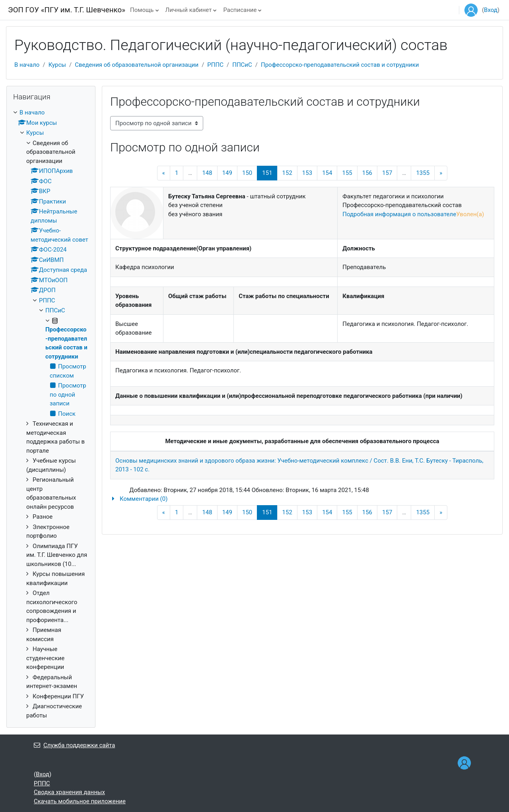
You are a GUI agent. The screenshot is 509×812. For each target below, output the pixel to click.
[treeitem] (51, 414)
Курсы (57, 65)
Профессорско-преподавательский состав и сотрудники (340, 65)
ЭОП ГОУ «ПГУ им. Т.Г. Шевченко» (67, 10)
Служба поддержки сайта (74, 745)
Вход (491, 10)
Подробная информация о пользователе (399, 214)
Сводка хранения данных (69, 792)
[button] (302, 499)
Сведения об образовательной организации (137, 65)
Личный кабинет (189, 10)
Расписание (240, 10)
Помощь (142, 10)
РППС (215, 65)
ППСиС (242, 65)
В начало (27, 65)
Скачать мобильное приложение (80, 801)
